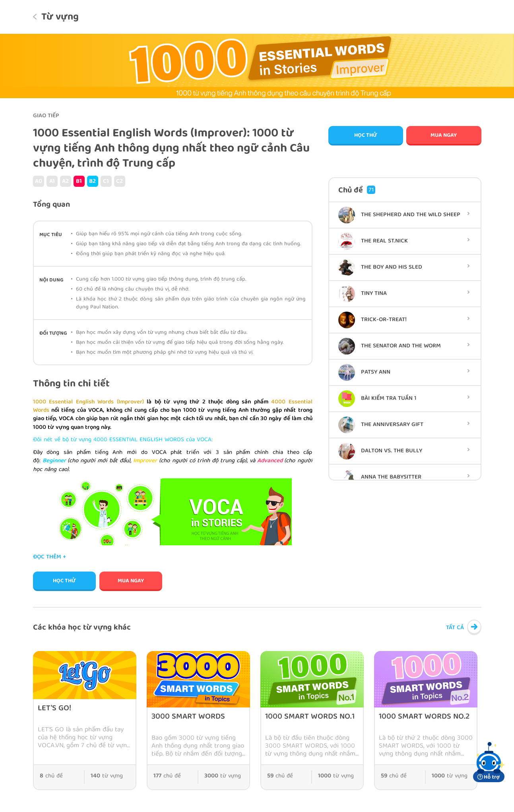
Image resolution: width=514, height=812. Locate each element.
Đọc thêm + (49, 557)
